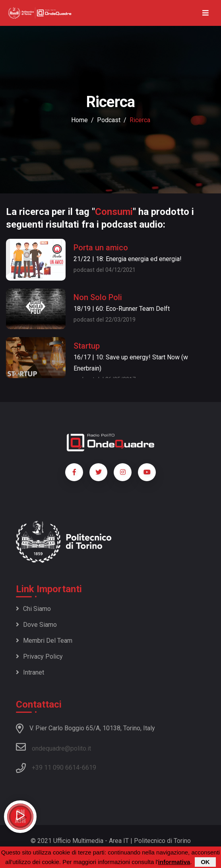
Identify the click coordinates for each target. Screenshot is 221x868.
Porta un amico (101, 248)
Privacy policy (39, 656)
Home (79, 120)
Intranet (30, 672)
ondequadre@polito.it (53, 747)
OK (205, 862)
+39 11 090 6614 (56, 768)
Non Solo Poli (98, 297)
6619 (89, 768)
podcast (109, 120)
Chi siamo (33, 609)
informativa (174, 862)
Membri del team (44, 641)
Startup (87, 346)
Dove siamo (36, 625)
